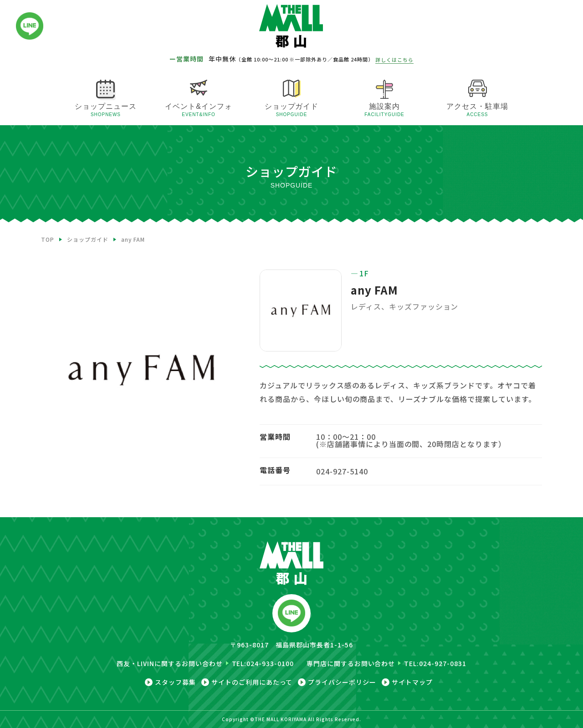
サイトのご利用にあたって (252, 682)
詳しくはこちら (394, 60)
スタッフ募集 (175, 682)
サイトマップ (412, 682)
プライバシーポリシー (342, 682)
